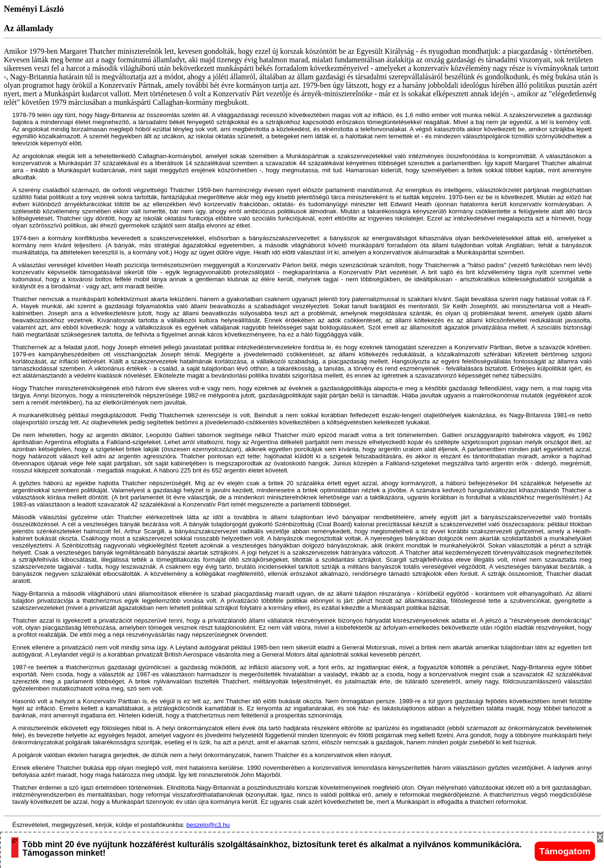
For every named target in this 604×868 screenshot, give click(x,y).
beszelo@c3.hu (208, 825)
